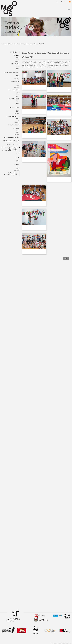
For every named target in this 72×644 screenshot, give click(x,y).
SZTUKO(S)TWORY (14, 90)
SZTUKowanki (15, 81)
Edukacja (4, 44)
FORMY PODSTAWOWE (13, 144)
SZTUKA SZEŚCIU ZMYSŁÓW (11, 137)
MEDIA (17, 157)
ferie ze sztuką (14, 107)
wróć (66, 258)
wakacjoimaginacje (13, 116)
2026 (18, 58)
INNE (18, 161)
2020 (18, 167)
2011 (18, 44)
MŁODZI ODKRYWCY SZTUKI (11, 141)
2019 (18, 169)
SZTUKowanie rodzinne (12, 73)
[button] (57, 2)
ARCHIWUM (16, 128)
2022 (18, 131)
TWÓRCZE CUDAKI (14, 99)
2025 (18, 60)
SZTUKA (9, 44)
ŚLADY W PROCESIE (14, 125)
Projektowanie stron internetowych (64, 643)
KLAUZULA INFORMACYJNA (10, 174)
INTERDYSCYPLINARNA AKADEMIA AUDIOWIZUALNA (10, 149)
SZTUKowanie (15, 64)
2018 (18, 133)
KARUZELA (14, 44)
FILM (18, 154)
